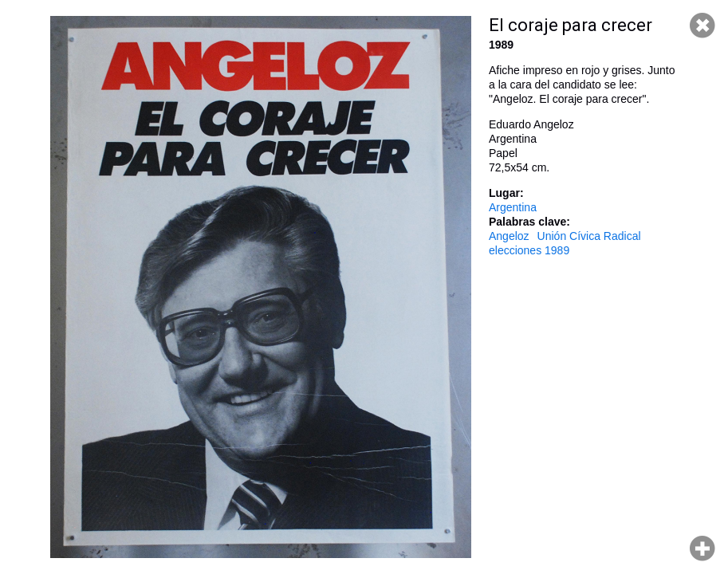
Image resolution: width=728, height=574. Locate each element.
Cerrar (702, 26)
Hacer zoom (702, 548)
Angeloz (509, 236)
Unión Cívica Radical (589, 236)
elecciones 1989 (529, 250)
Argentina (513, 207)
